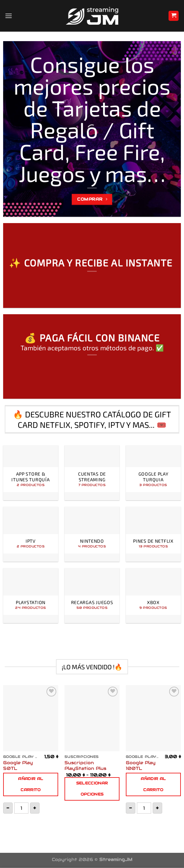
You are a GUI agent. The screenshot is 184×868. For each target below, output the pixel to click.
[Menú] (9, 16)
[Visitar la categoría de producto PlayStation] (31, 596)
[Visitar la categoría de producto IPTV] (31, 534)
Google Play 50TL (18, 766)
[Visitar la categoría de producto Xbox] (153, 596)
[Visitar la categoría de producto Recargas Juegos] (92, 596)
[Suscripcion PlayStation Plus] (92, 718)
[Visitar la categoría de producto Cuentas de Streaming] (92, 473)
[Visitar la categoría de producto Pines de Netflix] (153, 534)
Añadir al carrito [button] (31, 784)
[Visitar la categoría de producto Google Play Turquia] (153, 473)
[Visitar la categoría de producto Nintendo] (92, 534)
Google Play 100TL (141, 766)
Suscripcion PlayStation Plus (85, 766)
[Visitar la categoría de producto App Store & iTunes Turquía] (31, 473)
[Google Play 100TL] (153, 718)
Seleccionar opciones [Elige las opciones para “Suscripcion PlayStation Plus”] (92, 789)
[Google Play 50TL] (31, 718)
